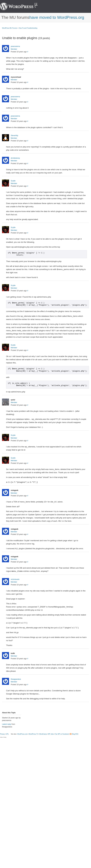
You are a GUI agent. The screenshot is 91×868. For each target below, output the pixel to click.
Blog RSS (75, 734)
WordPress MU (22, 6)
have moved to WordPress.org (57, 17)
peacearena (15, 46)
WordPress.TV (33, 734)
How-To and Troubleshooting (28, 28)
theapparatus (16, 679)
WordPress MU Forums (10, 28)
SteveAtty (14, 136)
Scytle (13, 181)
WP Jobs (51, 734)
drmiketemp (15, 158)
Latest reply (7, 724)
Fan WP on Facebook (62, 734)
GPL (7, 734)
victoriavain (15, 579)
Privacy (2, 734)
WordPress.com (22, 734)
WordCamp (43, 734)
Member (14, 49)
